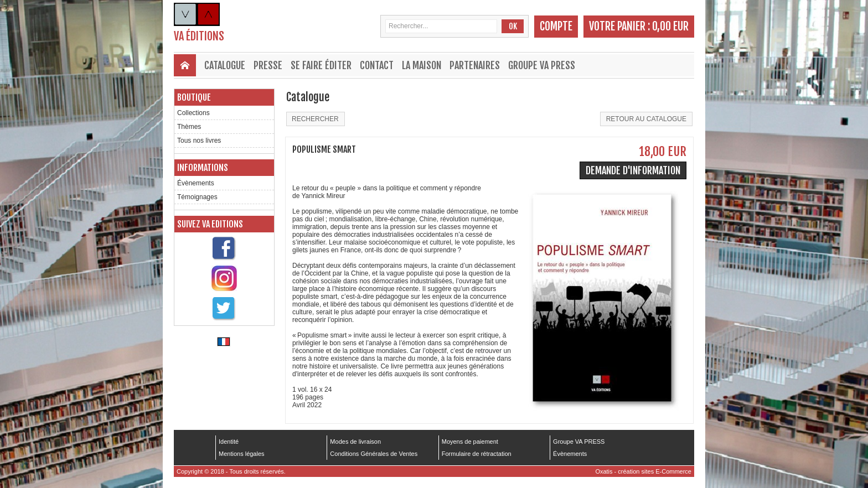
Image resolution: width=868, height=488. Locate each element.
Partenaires (475, 65)
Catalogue (225, 65)
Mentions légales (242, 454)
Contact (377, 65)
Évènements (196, 183)
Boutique (194, 97)
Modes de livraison (355, 442)
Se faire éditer (321, 65)
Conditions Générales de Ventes (374, 454)
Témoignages (197, 197)
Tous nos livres (199, 141)
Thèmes (189, 127)
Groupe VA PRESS (542, 65)
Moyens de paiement (470, 442)
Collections (193, 113)
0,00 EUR (670, 26)
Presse (268, 65)
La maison (422, 65)
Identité (229, 442)
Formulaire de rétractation (477, 454)
